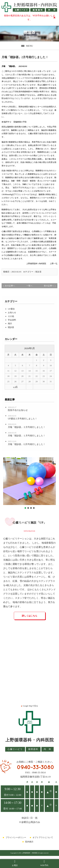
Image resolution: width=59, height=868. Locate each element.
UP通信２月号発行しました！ (22, 419)
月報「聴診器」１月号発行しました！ (27, 436)
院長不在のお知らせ (18, 410)
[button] (25, 508)
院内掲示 (29, 842)
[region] (29, 483)
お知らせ (12, 313)
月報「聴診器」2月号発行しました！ (25, 57)
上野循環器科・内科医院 (30, 740)
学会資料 (12, 320)
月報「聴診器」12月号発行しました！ (27, 444)
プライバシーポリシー (16, 837)
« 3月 (15, 387)
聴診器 (38, 272)
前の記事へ (49, 286)
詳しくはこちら (30, 616)
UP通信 (11, 309)
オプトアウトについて (43, 837)
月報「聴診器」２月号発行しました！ (27, 427)
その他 (11, 316)
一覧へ (29, 286)
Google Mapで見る (29, 706)
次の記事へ (10, 286)
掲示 (10, 323)
